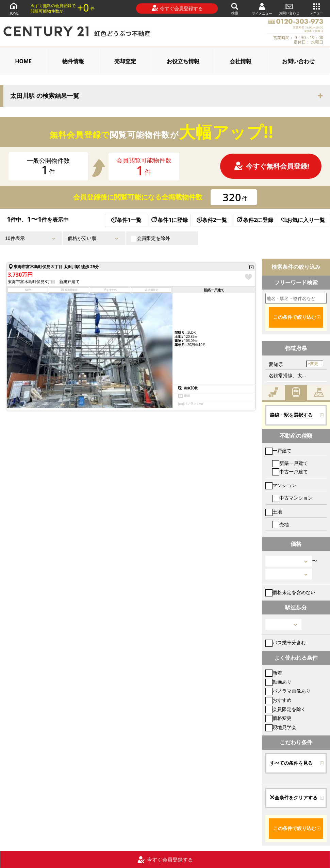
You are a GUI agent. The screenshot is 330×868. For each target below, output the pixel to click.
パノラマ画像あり (288, 691)
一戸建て (278, 450)
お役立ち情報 (183, 61)
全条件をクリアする (294, 798)
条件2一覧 (212, 220)
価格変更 (278, 718)
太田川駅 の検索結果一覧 (45, 96)
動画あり (278, 682)
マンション (281, 485)
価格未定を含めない (290, 592)
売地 (280, 524)
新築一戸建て (290, 463)
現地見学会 (281, 727)
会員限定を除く (286, 709)
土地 (274, 512)
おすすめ (278, 700)
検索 (235, 8)
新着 (274, 673)
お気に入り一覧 (303, 220)
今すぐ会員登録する (177, 8)
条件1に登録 (169, 220)
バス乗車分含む (286, 643)
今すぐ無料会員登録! (271, 166)
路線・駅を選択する (291, 415)
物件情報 (73, 61)
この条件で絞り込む (295, 317)
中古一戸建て (290, 472)
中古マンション (292, 498)
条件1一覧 (126, 220)
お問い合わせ (289, 8)
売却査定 (125, 61)
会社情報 (241, 61)
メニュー (316, 8)
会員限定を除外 (150, 238)
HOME (14, 8)
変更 (314, 364)
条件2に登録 (254, 220)
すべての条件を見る (291, 763)
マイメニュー (262, 9)
